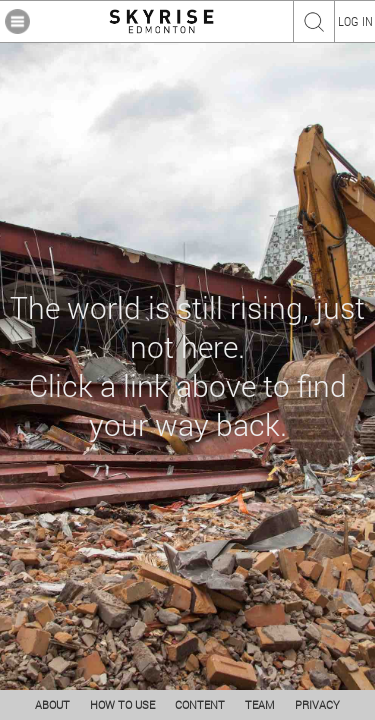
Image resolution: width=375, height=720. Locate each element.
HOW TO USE (122, 704)
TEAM (260, 704)
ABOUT (52, 704)
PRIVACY (317, 704)
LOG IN (355, 21)
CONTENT (200, 704)
